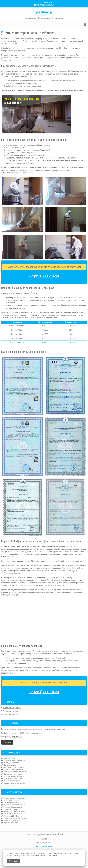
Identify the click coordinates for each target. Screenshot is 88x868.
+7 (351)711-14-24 (44, 276)
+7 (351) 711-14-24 (16, 737)
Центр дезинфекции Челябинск (47, 834)
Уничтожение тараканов (12, 708)
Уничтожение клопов (10, 711)
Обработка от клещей (11, 714)
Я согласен (13, 861)
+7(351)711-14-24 (45, 2)
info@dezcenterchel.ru (45, 5)
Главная (44, 839)
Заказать (7, 742)
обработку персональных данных (45, 856)
